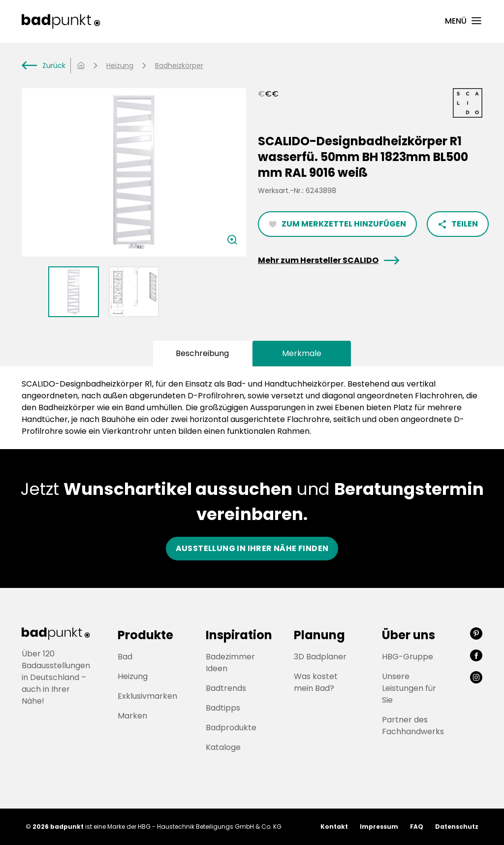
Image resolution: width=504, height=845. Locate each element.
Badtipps (223, 708)
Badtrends (226, 688)
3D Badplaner (320, 657)
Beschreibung (202, 353)
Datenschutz (457, 827)
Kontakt (334, 827)
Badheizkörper (179, 65)
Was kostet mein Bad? (316, 682)
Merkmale (302, 353)
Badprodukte (231, 728)
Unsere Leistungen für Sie (409, 688)
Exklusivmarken (147, 696)
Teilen (458, 224)
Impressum (379, 827)
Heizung (120, 65)
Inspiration (239, 635)
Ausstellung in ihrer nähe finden (252, 548)
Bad (125, 657)
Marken (132, 716)
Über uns (409, 635)
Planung (319, 635)
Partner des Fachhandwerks (413, 726)
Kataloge (223, 747)
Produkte (145, 635)
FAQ (417, 827)
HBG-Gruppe (408, 657)
